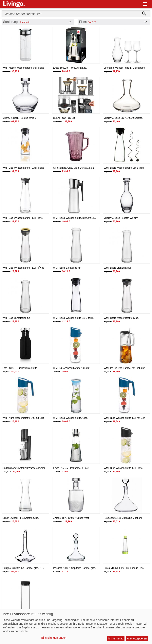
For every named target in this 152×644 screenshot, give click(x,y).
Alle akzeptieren (137, 638)
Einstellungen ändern (54, 638)
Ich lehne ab (116, 638)
